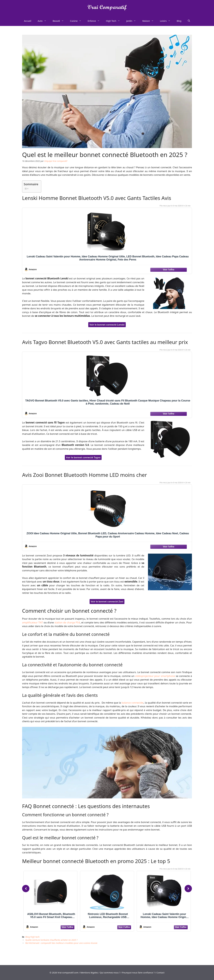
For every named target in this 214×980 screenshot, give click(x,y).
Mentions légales (89, 973)
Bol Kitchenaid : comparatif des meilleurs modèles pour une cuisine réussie (61, 943)
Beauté (60, 21)
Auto (43, 21)
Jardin (133, 21)
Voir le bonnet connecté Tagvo (83, 457)
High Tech (115, 21)
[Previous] (26, 889)
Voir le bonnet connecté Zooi (107, 602)
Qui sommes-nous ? (110, 973)
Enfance (95, 21)
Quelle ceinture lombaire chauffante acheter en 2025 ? (51, 940)
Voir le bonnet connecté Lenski (107, 325)
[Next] (188, 889)
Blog (179, 21)
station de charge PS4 (67, 622)
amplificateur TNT (32, 622)
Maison (149, 21)
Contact (160, 973)
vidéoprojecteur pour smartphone (155, 676)
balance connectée (133, 703)
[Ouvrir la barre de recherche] (189, 21)
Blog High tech (32, 937)
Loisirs (167, 21)
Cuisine (77, 21)
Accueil (28, 21)
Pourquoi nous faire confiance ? (138, 973)
